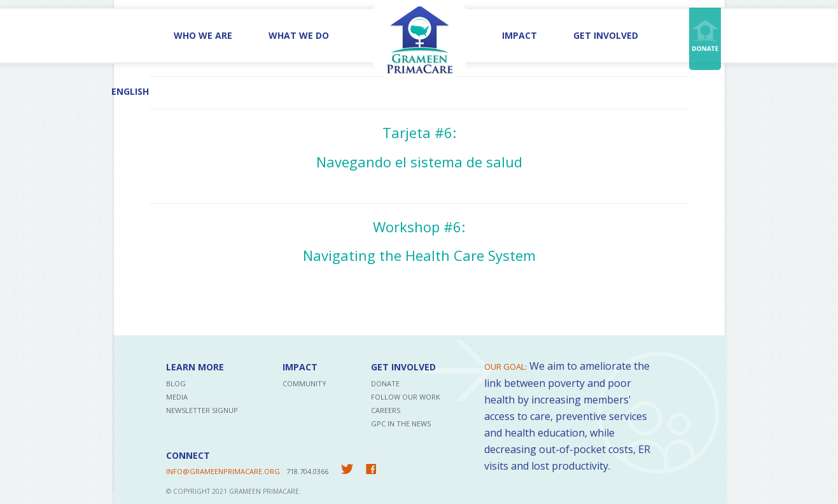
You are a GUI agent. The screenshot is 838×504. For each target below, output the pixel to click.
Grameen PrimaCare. (265, 491)
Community (304, 383)
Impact (520, 35)
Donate (385, 383)
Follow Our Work (406, 397)
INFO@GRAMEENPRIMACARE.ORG (223, 471)
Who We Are (203, 35)
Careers (386, 410)
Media (177, 397)
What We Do (299, 35)
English (130, 91)
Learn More (195, 367)
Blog (176, 383)
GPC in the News (401, 423)
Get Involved (606, 35)
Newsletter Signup (202, 410)
